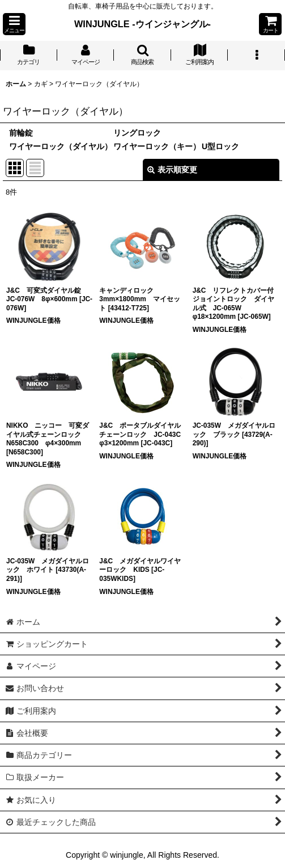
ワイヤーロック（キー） (157, 146)
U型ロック (220, 146)
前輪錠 (21, 133)
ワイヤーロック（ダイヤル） (61, 146)
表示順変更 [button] (172, 170)
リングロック (137, 133)
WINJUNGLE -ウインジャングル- (142, 24)
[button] (14, 24)
